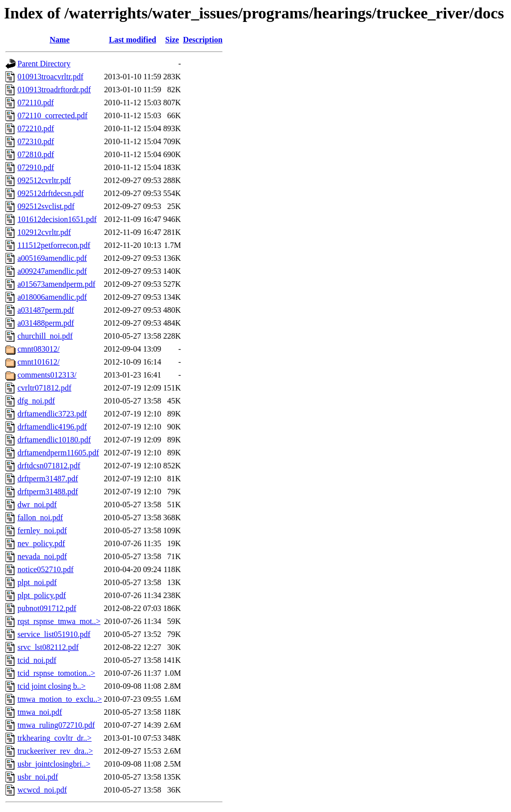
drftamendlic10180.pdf (54, 440)
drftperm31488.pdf (48, 492)
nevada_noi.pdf (42, 556)
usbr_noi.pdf (38, 777)
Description (203, 40)
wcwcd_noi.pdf (42, 790)
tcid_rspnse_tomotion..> (56, 673)
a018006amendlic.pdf (52, 297)
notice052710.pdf (45, 569)
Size (172, 40)
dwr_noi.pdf (37, 505)
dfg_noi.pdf (36, 401)
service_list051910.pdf (54, 634)
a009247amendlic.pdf (52, 271)
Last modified (132, 40)
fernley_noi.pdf (42, 530)
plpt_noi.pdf (37, 582)
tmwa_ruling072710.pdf (56, 725)
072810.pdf (36, 154)
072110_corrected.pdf (52, 115)
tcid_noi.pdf (37, 660)
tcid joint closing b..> (52, 686)
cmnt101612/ (38, 362)
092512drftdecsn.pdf (51, 193)
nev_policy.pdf (41, 543)
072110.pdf (36, 102)
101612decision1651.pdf (57, 219)
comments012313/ (47, 375)
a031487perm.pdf (46, 310)
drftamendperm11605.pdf (58, 453)
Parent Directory (44, 64)
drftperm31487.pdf (48, 479)
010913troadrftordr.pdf (54, 90)
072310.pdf (36, 141)
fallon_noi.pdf (40, 517)
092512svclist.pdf (46, 206)
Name (60, 40)
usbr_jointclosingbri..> (54, 764)
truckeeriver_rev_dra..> (55, 751)
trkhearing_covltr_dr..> (55, 738)
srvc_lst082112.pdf (48, 647)
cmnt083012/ (38, 349)
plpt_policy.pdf (42, 595)
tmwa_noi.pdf (40, 712)
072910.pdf (36, 167)
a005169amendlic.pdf (52, 258)
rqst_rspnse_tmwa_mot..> (59, 621)
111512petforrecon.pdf (54, 245)
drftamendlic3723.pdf (52, 414)
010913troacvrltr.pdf (50, 77)
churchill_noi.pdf (45, 336)
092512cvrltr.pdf (44, 180)
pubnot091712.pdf (47, 608)
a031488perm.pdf (46, 323)
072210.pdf (36, 128)
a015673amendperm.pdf (56, 284)
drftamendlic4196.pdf (52, 427)
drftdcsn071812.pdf (49, 466)
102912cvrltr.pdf (44, 232)
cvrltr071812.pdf (44, 388)
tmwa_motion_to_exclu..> (60, 699)
